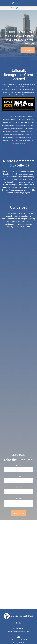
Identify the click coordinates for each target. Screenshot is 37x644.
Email (19, 476)
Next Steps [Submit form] (19, 513)
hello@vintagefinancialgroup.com (19, 631)
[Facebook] (17, 623)
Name (18, 465)
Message (19, 498)
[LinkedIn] (20, 623)
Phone (18, 487)
